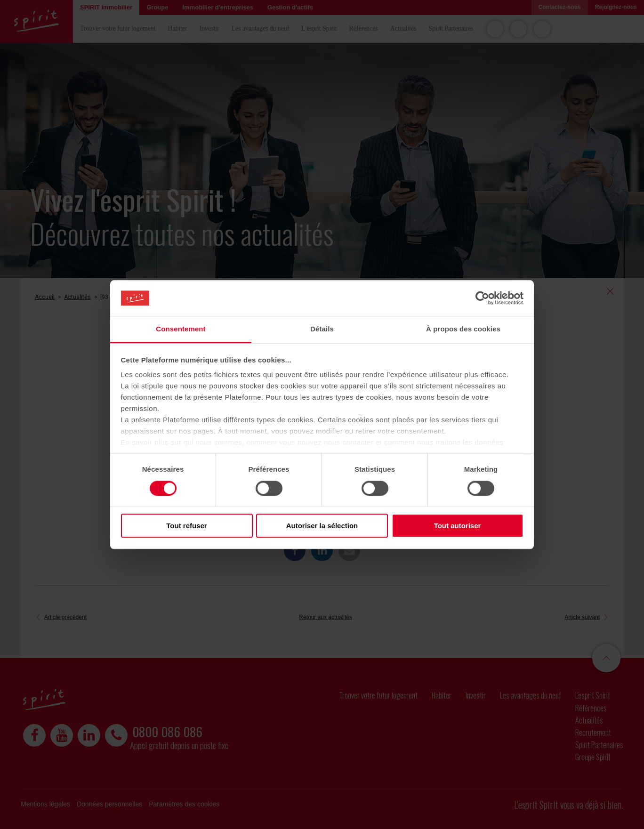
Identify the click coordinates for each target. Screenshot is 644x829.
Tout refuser (186, 526)
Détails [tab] (322, 329)
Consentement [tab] (181, 329)
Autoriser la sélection (322, 526)
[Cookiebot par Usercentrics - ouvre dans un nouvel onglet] (482, 298)
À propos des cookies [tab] (463, 329)
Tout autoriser (458, 526)
